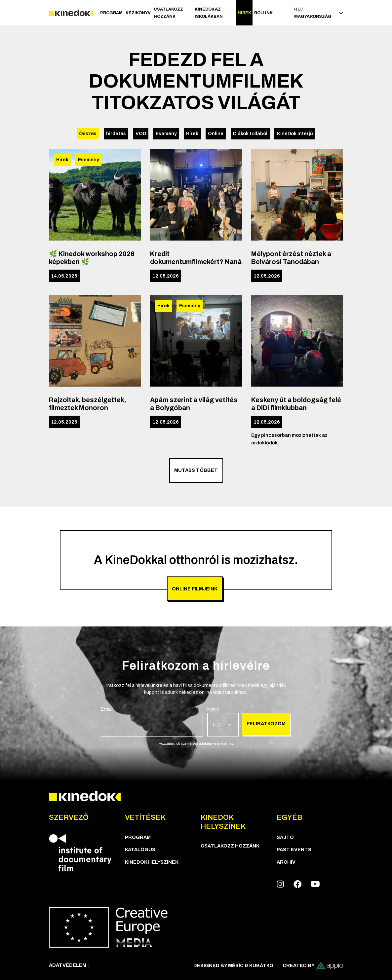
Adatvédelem (68, 965)
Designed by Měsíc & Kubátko (233, 965)
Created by (313, 966)
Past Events (294, 849)
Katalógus (140, 849)
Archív (286, 862)
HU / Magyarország (319, 13)
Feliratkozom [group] (266, 724)
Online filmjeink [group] (195, 588)
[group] (152, 721)
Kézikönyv (138, 13)
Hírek (244, 13)
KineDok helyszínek (152, 862)
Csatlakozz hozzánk (168, 13)
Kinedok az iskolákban (209, 13)
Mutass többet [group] (196, 470)
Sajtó (285, 837)
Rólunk (263, 13)
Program (111, 13)
